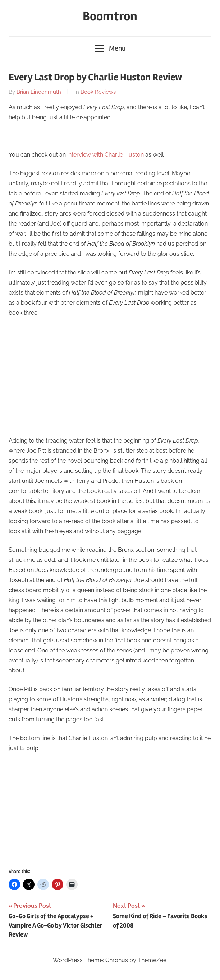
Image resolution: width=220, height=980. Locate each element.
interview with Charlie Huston (106, 155)
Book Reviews (98, 92)
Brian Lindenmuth (39, 92)
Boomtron (110, 17)
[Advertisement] (110, 377)
